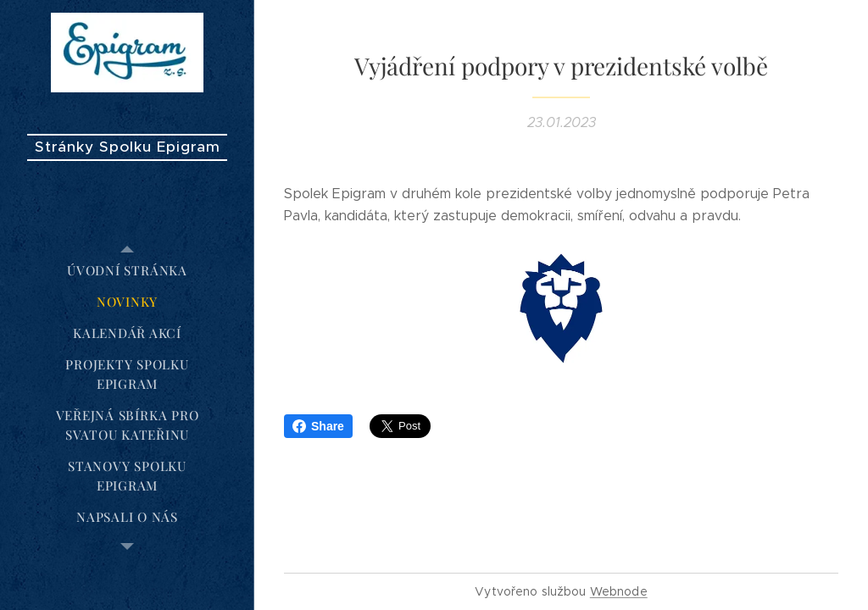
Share (318, 426)
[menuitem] (127, 271)
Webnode (619, 591)
